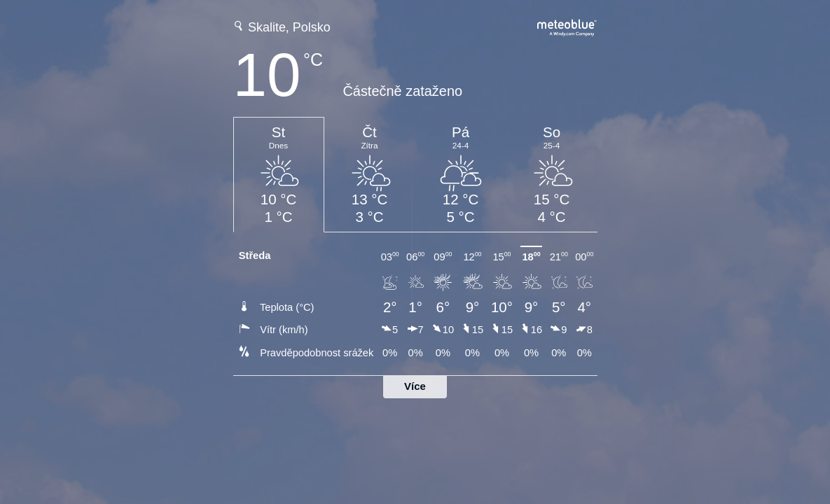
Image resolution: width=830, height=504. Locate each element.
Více (415, 386)
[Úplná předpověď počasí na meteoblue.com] (567, 26)
